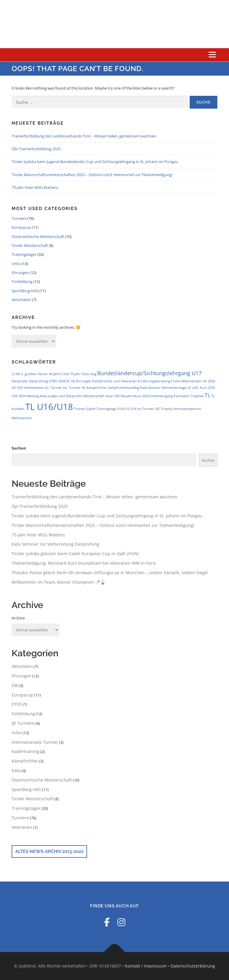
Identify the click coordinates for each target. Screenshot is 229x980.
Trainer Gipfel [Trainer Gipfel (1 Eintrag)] (85, 409)
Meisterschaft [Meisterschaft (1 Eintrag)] (94, 396)
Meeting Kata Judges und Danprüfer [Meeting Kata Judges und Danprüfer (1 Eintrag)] (54, 396)
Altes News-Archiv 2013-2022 (49, 851)
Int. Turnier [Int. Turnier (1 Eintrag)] (53, 388)
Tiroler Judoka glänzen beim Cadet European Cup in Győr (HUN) (75, 554)
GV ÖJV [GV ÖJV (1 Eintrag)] (17, 388)
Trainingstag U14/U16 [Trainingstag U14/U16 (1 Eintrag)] (113, 409)
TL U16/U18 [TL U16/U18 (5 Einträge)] (49, 407)
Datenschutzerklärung (193, 966)
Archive (18, 618)
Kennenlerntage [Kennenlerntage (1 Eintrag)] (174, 388)
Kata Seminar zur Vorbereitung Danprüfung (55, 544)
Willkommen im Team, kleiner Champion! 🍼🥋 (58, 582)
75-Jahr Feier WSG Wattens (35, 187)
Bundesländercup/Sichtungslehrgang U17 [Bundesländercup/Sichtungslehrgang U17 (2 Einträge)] (149, 373)
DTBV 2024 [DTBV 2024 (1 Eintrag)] (57, 381)
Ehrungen (20, 273)
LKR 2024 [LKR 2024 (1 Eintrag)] (19, 396)
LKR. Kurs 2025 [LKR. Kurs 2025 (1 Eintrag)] (204, 388)
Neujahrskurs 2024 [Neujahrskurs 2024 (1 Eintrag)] (135, 396)
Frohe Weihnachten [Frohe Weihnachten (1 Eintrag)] (186, 381)
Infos (16, 264)
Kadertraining (25, 751)
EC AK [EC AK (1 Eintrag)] (71, 381)
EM (15, 685)
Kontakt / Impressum (146, 966)
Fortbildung (22, 281)
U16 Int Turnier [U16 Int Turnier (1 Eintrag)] (142, 409)
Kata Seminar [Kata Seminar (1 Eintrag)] (150, 388)
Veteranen (22, 827)
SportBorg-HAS (25, 291)
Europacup (21, 227)
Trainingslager (24, 254)
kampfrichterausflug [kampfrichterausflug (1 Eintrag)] (124, 388)
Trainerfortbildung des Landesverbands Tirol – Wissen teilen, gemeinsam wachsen (84, 136)
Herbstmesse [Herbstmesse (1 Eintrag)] (34, 388)
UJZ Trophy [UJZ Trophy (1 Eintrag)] (163, 409)
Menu (212, 55)
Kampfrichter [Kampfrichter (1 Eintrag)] (97, 388)
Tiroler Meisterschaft (30, 245)
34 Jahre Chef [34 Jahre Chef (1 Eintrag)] (59, 374)
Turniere (19, 218)
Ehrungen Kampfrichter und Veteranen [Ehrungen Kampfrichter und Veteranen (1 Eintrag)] (106, 381)
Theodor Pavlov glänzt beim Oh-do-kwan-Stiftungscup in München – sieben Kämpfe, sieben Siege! (110, 573)
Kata (16, 770)
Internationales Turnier (35, 742)
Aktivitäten (21, 300)
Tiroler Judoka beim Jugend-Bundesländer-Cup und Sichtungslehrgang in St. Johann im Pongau (95, 162)
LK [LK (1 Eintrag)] (189, 388)
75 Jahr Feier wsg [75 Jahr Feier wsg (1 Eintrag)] (83, 374)
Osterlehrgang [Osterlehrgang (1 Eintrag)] (161, 396)
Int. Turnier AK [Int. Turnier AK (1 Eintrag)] (74, 388)
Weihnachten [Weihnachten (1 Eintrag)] (22, 418)
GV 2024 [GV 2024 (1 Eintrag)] (209, 381)
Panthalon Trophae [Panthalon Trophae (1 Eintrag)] (189, 396)
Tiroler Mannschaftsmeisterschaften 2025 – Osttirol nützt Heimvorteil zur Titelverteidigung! (92, 175)
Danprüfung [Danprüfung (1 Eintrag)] (38, 381)
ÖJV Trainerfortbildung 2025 (36, 149)
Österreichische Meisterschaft (38, 237)
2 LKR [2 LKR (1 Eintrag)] (16, 374)
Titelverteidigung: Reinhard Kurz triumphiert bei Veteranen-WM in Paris (84, 563)
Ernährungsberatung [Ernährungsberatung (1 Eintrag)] (154, 381)
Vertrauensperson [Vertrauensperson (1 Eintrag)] (187, 409)
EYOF (17, 704)
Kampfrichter (25, 761)
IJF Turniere (23, 723)
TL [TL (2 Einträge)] (207, 395)
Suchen (19, 448)
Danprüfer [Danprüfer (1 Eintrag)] (20, 381)
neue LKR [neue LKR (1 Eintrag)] (112, 396)
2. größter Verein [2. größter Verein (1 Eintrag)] (34, 374)
